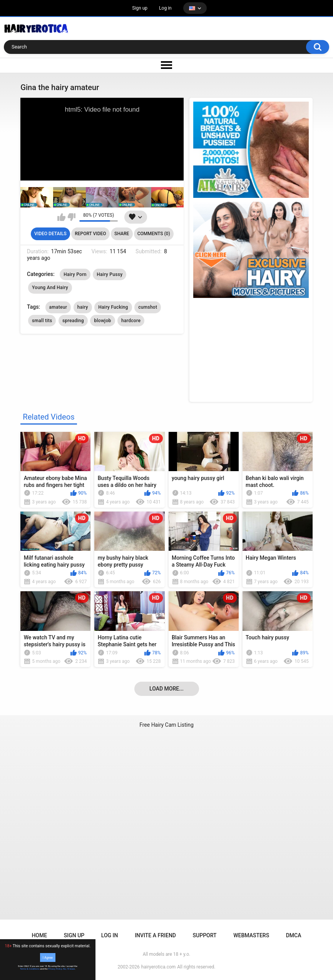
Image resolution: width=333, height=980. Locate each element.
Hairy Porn (75, 274)
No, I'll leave (69, 969)
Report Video (90, 234)
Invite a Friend (155, 935)
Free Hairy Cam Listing (166, 725)
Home (39, 935)
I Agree (48, 957)
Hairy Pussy (110, 274)
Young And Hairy (50, 288)
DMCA (294, 935)
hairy (83, 307)
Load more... (166, 689)
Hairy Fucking (113, 307)
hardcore (131, 321)
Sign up (140, 8)
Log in (165, 8)
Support (205, 935)
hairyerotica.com (158, 967)
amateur (58, 307)
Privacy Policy (55, 969)
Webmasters (251, 935)
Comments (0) (154, 234)
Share (122, 234)
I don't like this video (71, 217)
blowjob (102, 321)
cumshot (148, 307)
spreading (73, 321)
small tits (42, 321)
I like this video (61, 217)
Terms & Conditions (30, 969)
